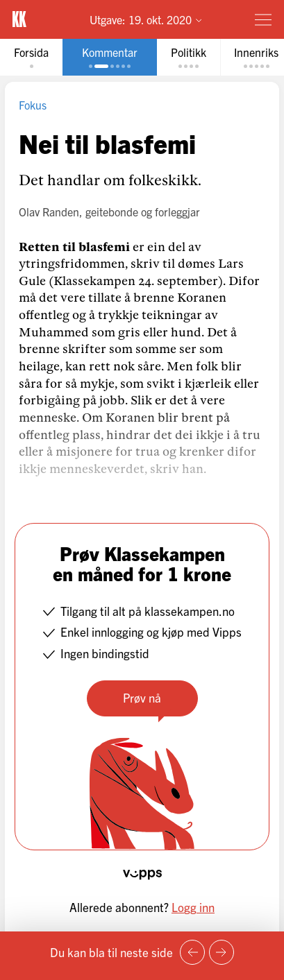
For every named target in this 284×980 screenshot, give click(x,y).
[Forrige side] (192, 952)
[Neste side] (222, 952)
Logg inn (193, 907)
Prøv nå (142, 697)
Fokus (33, 105)
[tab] (31, 57)
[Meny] (263, 19)
